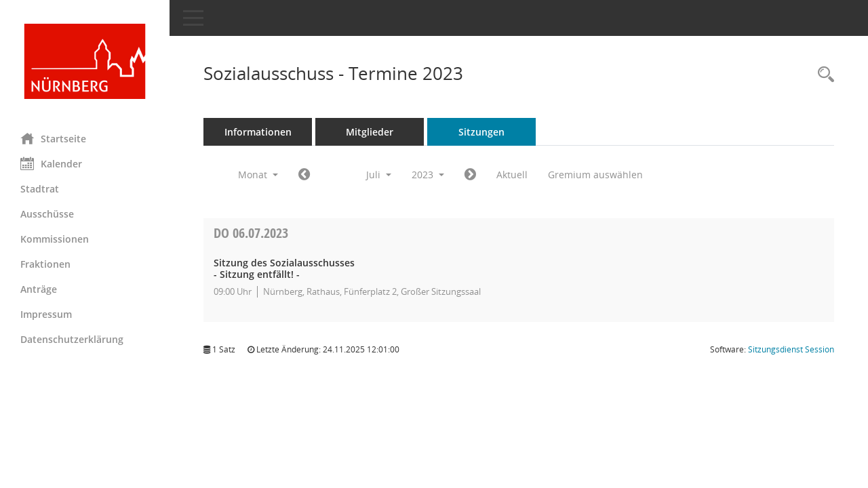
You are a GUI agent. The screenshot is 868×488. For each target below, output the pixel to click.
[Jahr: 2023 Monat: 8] (470, 175)
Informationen (258, 132)
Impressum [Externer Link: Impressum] (46, 314)
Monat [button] (258, 175)
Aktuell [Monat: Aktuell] (512, 175)
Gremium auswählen (595, 175)
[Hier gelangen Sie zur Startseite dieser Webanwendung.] (85, 61)
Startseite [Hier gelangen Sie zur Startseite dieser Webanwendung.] (53, 138)
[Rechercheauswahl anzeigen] (823, 75)
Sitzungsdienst (791, 349)
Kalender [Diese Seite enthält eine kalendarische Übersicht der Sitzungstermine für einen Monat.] (51, 163)
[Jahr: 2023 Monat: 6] (304, 175)
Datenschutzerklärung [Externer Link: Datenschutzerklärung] (72, 339)
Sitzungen (481, 132)
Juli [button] (379, 175)
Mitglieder (370, 132)
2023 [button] (428, 175)
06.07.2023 (251, 233)
